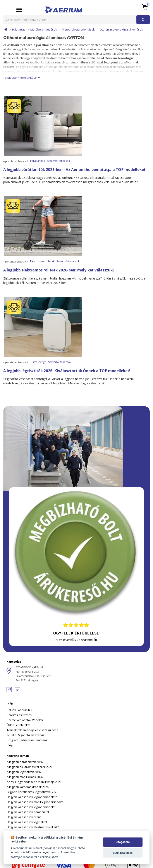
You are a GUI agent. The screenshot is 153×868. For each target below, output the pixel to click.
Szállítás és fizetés (19, 715)
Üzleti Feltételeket (19, 725)
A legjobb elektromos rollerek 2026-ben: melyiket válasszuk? (59, 270)
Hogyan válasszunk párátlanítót (28, 812)
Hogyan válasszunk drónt (24, 817)
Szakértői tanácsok (58, 161)
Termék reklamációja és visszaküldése (33, 730)
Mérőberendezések (44, 29)
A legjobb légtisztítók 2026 (24, 772)
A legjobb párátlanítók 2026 (25, 762)
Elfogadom (123, 842)
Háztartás (19, 29)
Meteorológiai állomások (78, 29)
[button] (145, 7)
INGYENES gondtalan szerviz (26, 735)
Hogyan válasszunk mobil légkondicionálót (35, 802)
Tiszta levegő (38, 362)
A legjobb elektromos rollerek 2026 (30, 767)
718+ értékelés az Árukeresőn (76, 640)
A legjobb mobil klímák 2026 (25, 777)
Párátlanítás (37, 161)
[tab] (76, 721)
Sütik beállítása (123, 853)
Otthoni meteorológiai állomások (121, 29)
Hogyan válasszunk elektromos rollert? (33, 827)
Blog (10, 745)
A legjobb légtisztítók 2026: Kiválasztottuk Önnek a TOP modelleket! (67, 371)
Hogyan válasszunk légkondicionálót (31, 807)
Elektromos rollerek (42, 261)
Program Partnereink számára (27, 740)
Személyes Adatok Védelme (25, 720)
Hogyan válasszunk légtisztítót (27, 822)
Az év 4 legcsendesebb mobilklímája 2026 (34, 782)
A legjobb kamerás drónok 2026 (28, 787)
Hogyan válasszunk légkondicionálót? (32, 797)
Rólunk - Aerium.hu (19, 710)
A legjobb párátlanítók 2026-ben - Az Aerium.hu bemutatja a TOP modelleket (74, 170)
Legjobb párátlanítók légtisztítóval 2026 (32, 792)
